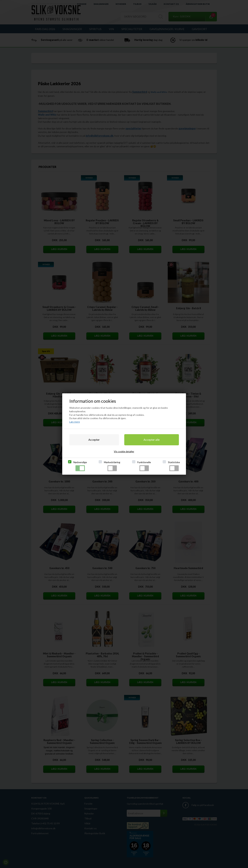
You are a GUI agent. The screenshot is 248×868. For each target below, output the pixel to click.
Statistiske (174, 466)
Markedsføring (112, 466)
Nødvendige (80, 466)
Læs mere (75, 422)
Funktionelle (144, 466)
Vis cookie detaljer (124, 451)
